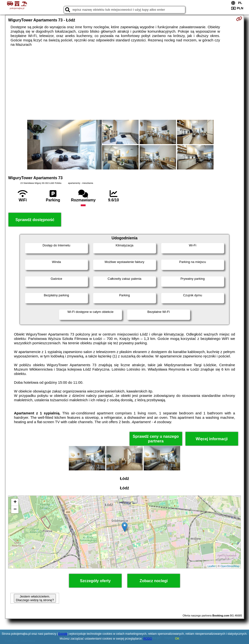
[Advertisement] (125, 83)
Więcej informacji (212, 439)
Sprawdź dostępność (35, 220)
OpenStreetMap (230, 566)
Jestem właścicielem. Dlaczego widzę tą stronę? (35, 598)
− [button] (15, 510)
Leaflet (212, 566)
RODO (148, 639)
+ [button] (15, 502)
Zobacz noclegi (154, 581)
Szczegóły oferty (95, 581)
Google (63, 634)
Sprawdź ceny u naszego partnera (156, 439)
